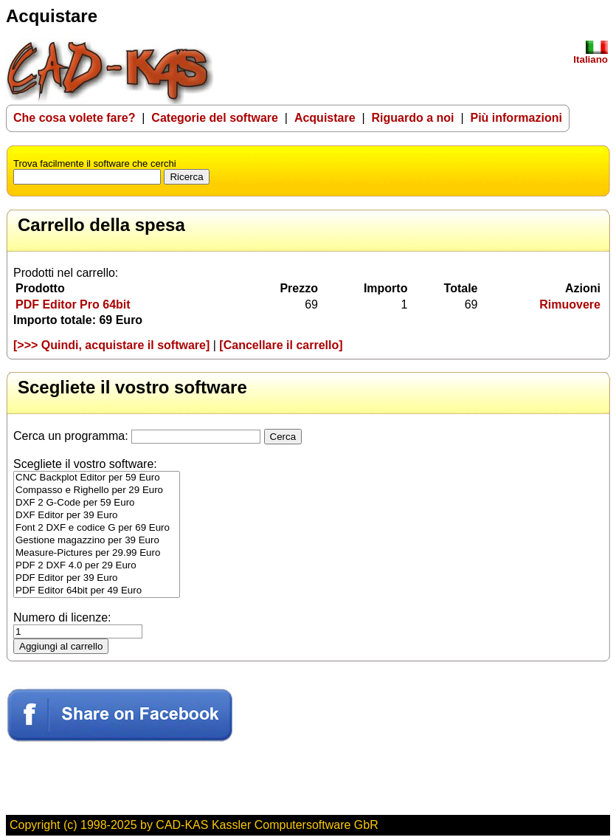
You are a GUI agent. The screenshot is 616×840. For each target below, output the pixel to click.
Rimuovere (570, 304)
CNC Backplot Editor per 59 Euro (97, 478)
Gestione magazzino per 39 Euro (97, 541)
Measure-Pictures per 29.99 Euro (97, 553)
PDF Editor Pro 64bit (73, 304)
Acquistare (325, 118)
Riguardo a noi (413, 118)
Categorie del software (215, 118)
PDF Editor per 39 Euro (97, 578)
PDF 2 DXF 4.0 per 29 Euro (97, 566)
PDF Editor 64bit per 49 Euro (97, 591)
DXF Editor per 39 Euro (97, 516)
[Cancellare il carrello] (281, 345)
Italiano (591, 55)
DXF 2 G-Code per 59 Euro (97, 503)
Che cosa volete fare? (74, 118)
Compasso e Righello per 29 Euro (97, 490)
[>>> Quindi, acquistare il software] (111, 345)
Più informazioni (516, 118)
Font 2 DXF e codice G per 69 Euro (97, 528)
